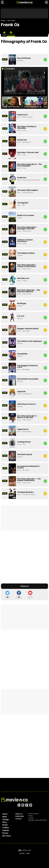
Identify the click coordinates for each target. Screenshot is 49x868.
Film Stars (11, 20)
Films (5, 822)
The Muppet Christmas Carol (27, 366)
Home (3, 20)
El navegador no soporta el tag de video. (24, 83)
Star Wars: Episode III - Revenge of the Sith (27, 228)
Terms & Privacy (33, 814)
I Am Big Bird (23, 203)
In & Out (21, 316)
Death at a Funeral (26, 215)
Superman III (23, 429)
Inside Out (22, 178)
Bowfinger (22, 303)
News (5, 817)
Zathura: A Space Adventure (25, 240)
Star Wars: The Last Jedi (28, 152)
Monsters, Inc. (23, 278)
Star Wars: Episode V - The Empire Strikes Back (29, 480)
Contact (19, 819)
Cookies (31, 818)
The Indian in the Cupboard (29, 341)
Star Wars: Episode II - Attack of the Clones (27, 266)
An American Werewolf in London (28, 467)
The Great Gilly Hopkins (28, 190)
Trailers (6, 828)
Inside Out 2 (22, 115)
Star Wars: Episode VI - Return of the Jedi (27, 417)
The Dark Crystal (25, 454)
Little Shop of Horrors (26, 404)
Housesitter (22, 354)
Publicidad (20, 816)
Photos (5, 833)
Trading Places (24, 442)
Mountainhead (24, 58)
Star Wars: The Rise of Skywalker (27, 127)
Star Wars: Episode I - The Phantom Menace (28, 291)
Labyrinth (21, 391)
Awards (6, 830)
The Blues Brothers (25, 492)
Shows (5, 825)
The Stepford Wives (26, 253)
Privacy (31, 816)
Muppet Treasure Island (28, 329)
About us (19, 814)
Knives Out (22, 140)
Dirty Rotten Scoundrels (28, 379)
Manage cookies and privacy (38, 820)
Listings (6, 819)
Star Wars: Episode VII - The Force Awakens (29, 165)
